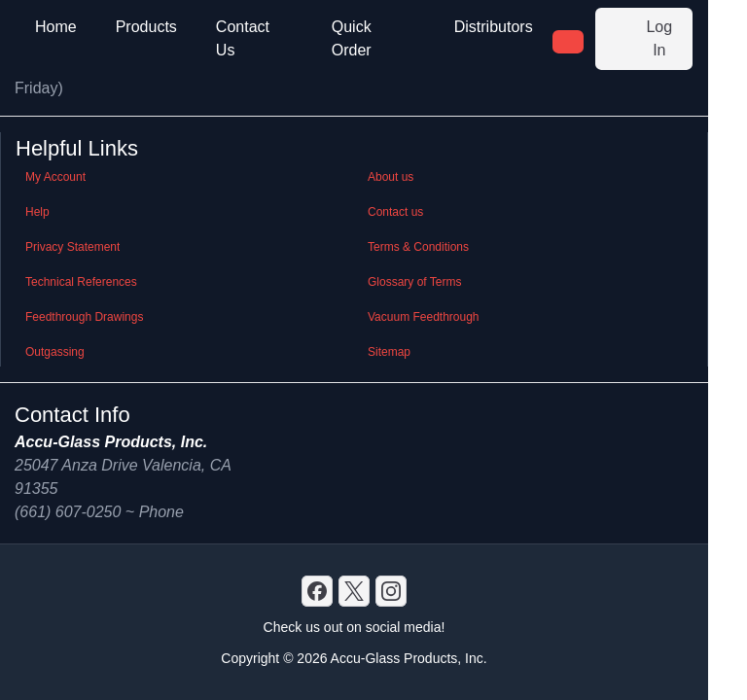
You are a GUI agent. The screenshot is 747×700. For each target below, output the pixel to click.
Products (146, 27)
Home (56, 27)
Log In (640, 38)
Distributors (494, 27)
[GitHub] (391, 591)
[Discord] (317, 591)
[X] (354, 591)
